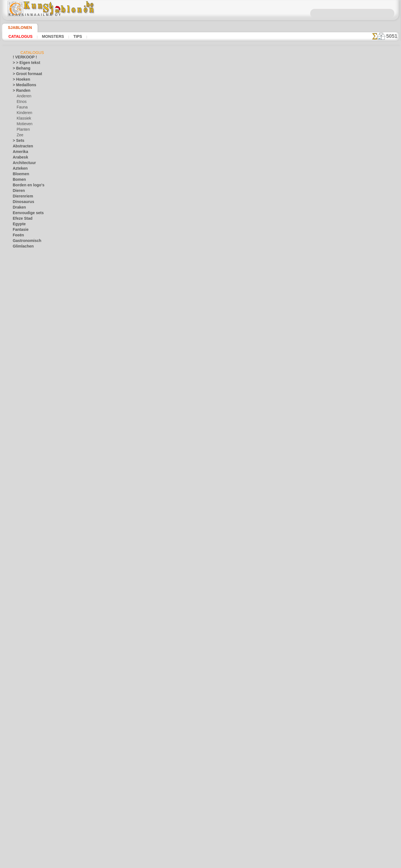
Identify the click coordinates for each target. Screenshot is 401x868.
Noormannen (23, 420)
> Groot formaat (25, 75)
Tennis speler (125, 151)
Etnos (21, 103)
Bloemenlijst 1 (126, 233)
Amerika (19, 153)
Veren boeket (125, 601)
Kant (17, 364)
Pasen (21, 514)
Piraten (22, 342)
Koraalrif (20, 386)
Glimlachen (21, 247)
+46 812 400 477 (208, 792)
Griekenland (22, 253)
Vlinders (19, 525)
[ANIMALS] (26, 581)
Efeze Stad (21, 219)
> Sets (17, 142)
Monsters (48, 36)
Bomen (18, 180)
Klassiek (23, 119)
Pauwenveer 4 (126, 642)
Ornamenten (22, 442)
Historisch (21, 264)
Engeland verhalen (31, 297)
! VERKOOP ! (23, 58)
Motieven (24, 125)
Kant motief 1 (125, 437)
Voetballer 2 (124, 192)
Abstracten (21, 147)
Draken (18, 208)
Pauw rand (122, 519)
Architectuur (23, 164)
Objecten (20, 425)
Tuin (16, 486)
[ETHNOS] (25, 587)
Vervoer (19, 520)
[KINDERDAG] (28, 592)
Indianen (23, 308)
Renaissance (22, 453)
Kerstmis (24, 509)
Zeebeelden (21, 559)
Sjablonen (17, 28)
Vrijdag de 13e (23, 531)
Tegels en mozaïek (26, 481)
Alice (20, 286)
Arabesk (19, 158)
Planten (23, 130)
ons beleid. (278, 864)
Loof (16, 403)
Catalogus (19, 36)
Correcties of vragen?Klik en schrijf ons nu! (200, 760)
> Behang (20, 69)
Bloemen (19, 175)
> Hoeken (20, 80)
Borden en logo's (25, 186)
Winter (18, 548)
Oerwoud (20, 431)
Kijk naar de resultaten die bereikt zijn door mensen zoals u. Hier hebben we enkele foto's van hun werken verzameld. (371, 285)
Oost (17, 436)
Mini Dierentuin (29, 325)
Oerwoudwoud (28, 336)
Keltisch (19, 370)
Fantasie (19, 231)
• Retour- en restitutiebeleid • (200, 820)
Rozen (18, 459)
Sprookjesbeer (28, 353)
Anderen (23, 97)
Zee (19, 136)
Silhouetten (22, 464)
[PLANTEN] (25, 603)
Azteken (19, 169)
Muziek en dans (25, 414)
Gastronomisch (25, 242)
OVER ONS (172, 779)
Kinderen (24, 114)
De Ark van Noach (30, 292)
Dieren (18, 192)
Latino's (19, 392)
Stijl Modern (22, 475)
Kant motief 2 (125, 478)
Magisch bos (26, 320)
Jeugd (17, 281)
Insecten (19, 275)
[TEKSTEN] (25, 614)
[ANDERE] (25, 575)
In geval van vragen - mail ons (200, 829)
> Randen (20, 92)
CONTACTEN (197, 779)
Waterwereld (23, 542)
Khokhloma (21, 375)
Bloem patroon (127, 355)
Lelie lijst (121, 315)
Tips (71, 36)
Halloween (25, 503)
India (17, 269)
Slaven (18, 470)
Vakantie (20, 498)
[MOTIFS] (24, 598)
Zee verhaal (25, 358)
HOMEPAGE (148, 779)
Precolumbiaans (25, 447)
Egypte (18, 225)
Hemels (18, 258)
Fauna (22, 108)
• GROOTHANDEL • (27, 570)
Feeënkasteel (27, 303)
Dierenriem (21, 197)
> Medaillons (22, 86)
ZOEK (258, 779)
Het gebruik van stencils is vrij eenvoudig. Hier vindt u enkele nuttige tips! (371, 248)
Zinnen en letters (26, 564)
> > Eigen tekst (23, 64)
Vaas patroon (125, 396)
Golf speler (123, 110)
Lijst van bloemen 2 (130, 274)
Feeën (17, 236)
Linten (18, 397)
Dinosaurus (22, 203)
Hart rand (122, 682)
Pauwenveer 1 (126, 560)
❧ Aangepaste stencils (30, 620)
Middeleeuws (23, 409)
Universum (21, 492)
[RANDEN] (25, 609)
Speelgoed (24, 347)
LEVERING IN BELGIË (230, 779)
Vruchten (20, 536)
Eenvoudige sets (25, 214)
